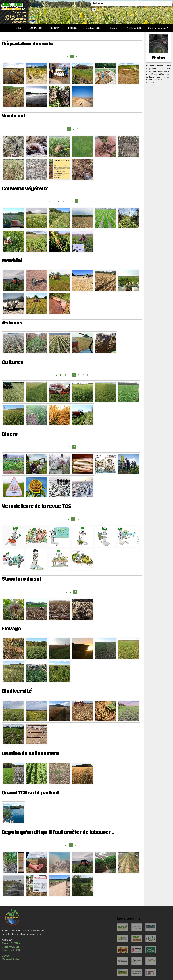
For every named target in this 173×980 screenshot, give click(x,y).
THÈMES (17, 28)
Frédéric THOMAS (11, 943)
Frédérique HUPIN (11, 950)
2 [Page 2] (73, 129)
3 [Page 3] (76, 57)
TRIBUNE (73, 28)
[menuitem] (5, 28)
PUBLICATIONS (92, 28)
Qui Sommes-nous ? (158, 28)
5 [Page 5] (72, 201)
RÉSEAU (113, 28)
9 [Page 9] (90, 201)
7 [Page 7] (81, 201)
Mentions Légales (10, 959)
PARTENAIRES (133, 28)
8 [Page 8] (86, 201)
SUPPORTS (36, 28)
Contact (6, 956)
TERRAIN (55, 28)
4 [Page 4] (68, 201)
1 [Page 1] (68, 57)
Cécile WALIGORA (11, 947)
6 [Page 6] (79, 375)
